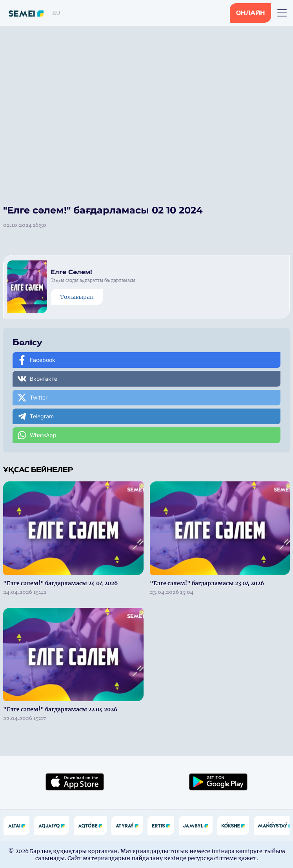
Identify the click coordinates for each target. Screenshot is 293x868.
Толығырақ (77, 297)
